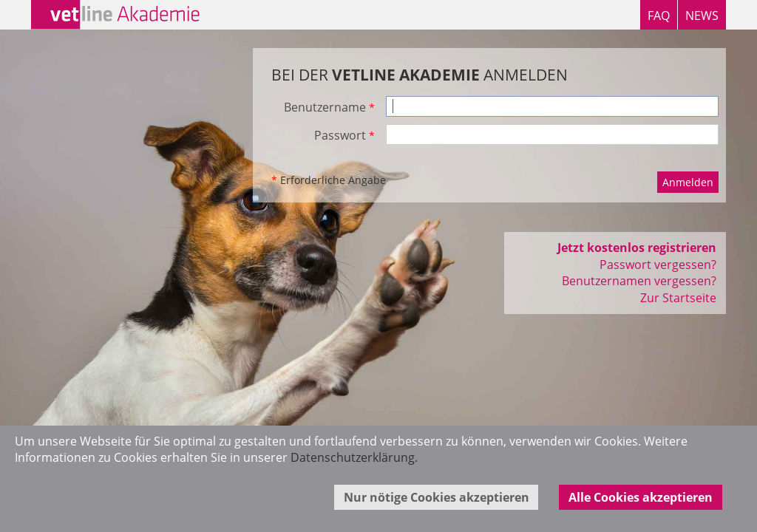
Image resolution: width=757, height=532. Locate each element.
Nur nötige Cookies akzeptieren (437, 497)
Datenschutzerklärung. (354, 457)
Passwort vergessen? (658, 265)
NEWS (702, 16)
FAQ (659, 16)
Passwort (344, 135)
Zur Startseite (678, 298)
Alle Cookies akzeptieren (641, 497)
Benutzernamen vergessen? (639, 281)
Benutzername (329, 107)
